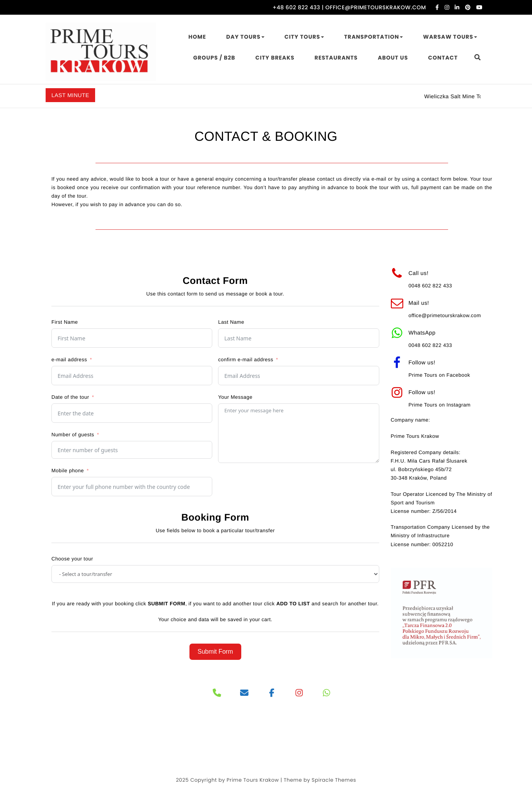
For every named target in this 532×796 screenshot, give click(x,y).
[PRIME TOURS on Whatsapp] (327, 693)
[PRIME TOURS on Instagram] (299, 693)
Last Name (231, 322)
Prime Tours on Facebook (439, 375)
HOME (197, 37)
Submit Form (215, 652)
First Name (65, 322)
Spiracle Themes (334, 780)
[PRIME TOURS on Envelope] (245, 693)
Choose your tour (72, 559)
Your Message (235, 397)
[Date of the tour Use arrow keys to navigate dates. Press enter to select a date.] (132, 413)
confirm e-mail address (246, 360)
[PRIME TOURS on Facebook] (272, 693)
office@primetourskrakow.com (445, 315)
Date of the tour (70, 397)
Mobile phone (68, 471)
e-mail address (69, 360)
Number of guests (73, 435)
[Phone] (217, 693)
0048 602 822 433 (431, 286)
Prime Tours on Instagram (440, 405)
